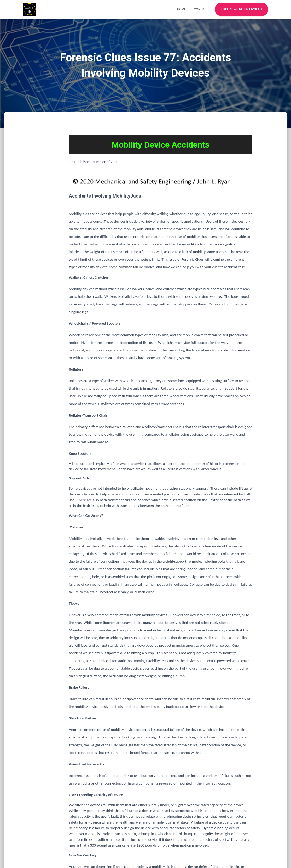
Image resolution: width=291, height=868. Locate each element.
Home (182, 9)
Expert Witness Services (241, 9)
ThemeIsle (259, 856)
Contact (201, 9)
